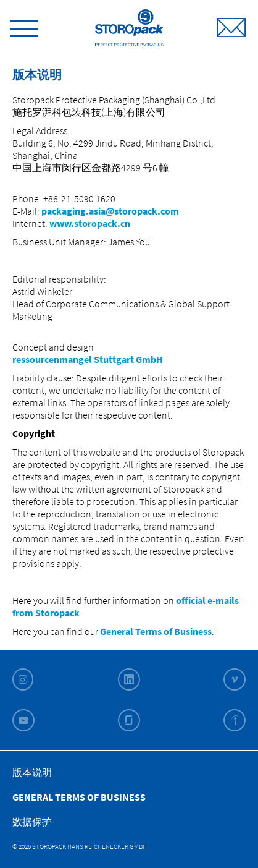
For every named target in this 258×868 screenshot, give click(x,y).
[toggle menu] (24, 27)
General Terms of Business (156, 631)
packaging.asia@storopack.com (110, 211)
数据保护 (32, 822)
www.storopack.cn (90, 223)
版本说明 (32, 772)
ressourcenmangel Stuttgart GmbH (89, 359)
